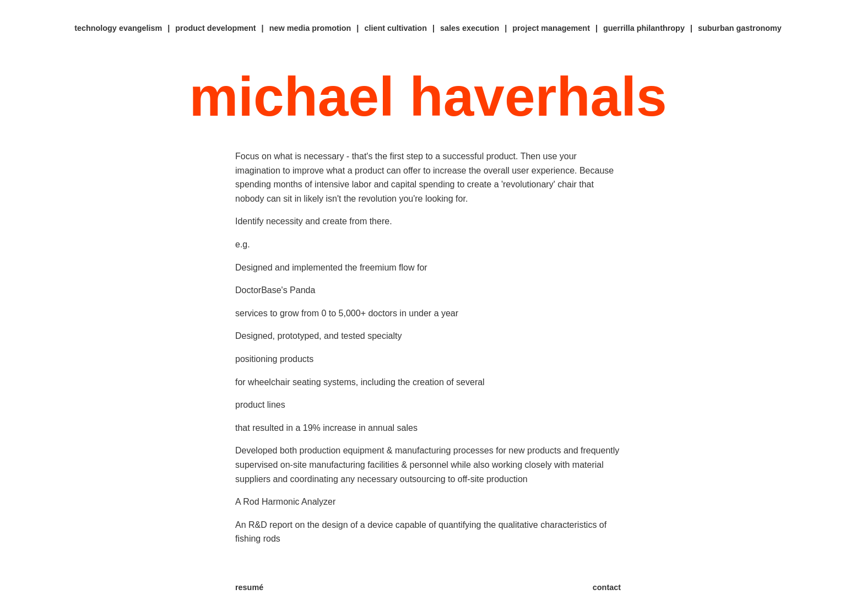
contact (607, 587)
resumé (249, 587)
